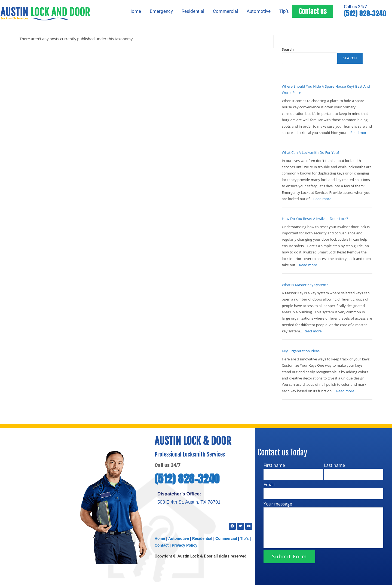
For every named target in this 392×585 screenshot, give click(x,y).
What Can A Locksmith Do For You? (310, 152)
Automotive (259, 11)
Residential (193, 11)
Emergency (161, 11)
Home (135, 11)
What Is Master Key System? (305, 285)
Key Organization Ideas (301, 351)
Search (288, 49)
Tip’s (284, 11)
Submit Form (289, 556)
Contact (162, 545)
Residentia (202, 538)
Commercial (225, 11)
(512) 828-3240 (365, 14)
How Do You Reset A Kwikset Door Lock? (315, 219)
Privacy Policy (185, 545)
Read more (359, 133)
